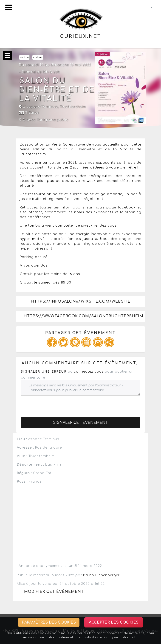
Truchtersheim (73, 107)
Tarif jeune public (53, 120)
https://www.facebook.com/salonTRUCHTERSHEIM (83, 316)
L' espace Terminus (38, 107)
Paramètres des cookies (49, 622)
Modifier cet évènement (54, 592)
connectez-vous (89, 372)
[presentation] (56, 405)
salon (38, 58)
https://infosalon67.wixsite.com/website (81, 301)
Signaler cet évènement (80, 423)
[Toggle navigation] (9, 7)
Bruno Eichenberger (101, 575)
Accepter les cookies (114, 622)
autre (24, 58)
